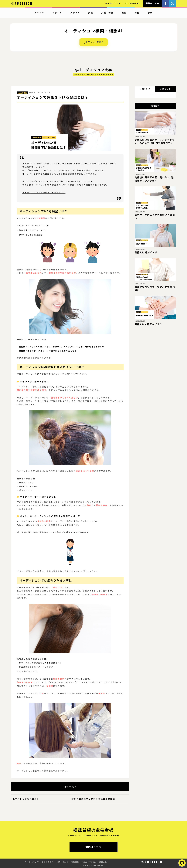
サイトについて (113, 3)
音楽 (150, 13)
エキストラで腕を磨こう (26, 799)
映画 (124, 13)
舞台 (137, 13)
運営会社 (103, 862)
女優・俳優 (107, 13)
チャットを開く (93, 42)
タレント (57, 13)
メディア (75, 13)
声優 (91, 13)
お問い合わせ (63, 862)
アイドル (39, 13)
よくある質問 (132, 3)
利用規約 (75, 862)
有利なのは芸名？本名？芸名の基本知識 (93, 799)
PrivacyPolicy (89, 862)
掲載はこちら (152, 3)
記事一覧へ (70, 786)
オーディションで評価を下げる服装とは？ (44, 192)
